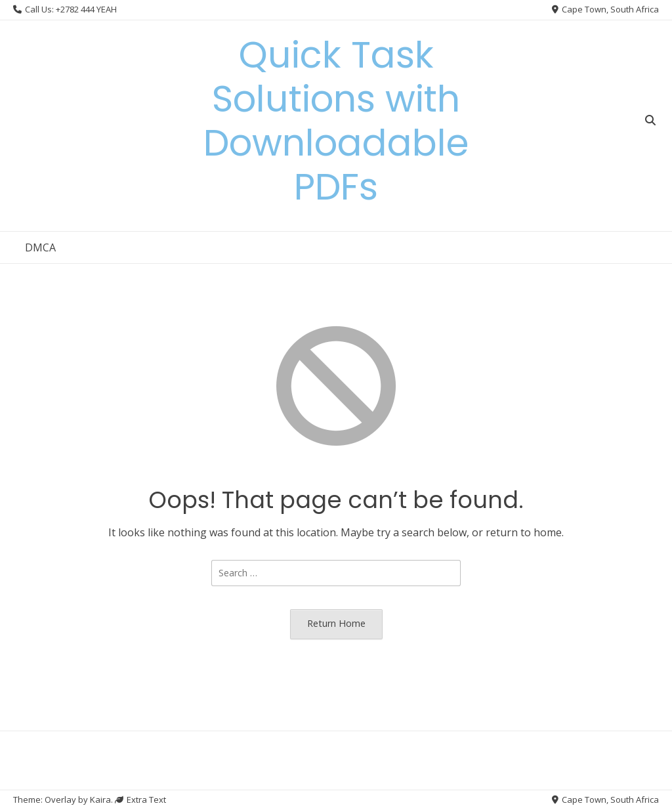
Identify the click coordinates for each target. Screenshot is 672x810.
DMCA (40, 247)
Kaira (100, 799)
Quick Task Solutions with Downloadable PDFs (336, 121)
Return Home (336, 623)
